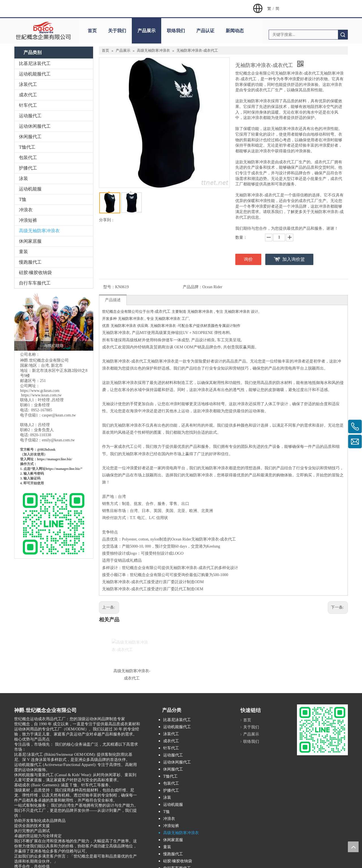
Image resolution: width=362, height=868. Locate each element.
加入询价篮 (294, 259)
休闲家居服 (30, 241)
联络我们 (176, 31)
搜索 (343, 35)
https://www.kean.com (39, 395)
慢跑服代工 (30, 262)
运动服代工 (30, 116)
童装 (23, 252)
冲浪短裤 (28, 220)
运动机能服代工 (35, 74)
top (353, 847)
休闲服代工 (30, 137)
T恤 (23, 199)
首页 (92, 31)
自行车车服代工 (35, 283)
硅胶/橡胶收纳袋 (35, 273)
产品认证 (205, 31)
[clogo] (43, 31)
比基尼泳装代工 (35, 63)
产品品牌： (193, 287)
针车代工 (28, 105)
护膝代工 (28, 168)
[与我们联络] (54, 321)
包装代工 (28, 158)
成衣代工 (28, 95)
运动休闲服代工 (35, 126)
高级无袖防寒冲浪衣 (39, 231)
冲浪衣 (26, 210)
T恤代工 (27, 147)
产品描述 (113, 300)
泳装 (23, 178)
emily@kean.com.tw (58, 440)
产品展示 (146, 31)
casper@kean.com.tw (59, 415)
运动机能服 (30, 189)
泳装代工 (28, 84)
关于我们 (117, 31)
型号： (109, 287)
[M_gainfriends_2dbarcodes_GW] (322, 730)
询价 (248, 259)
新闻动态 (235, 31)
